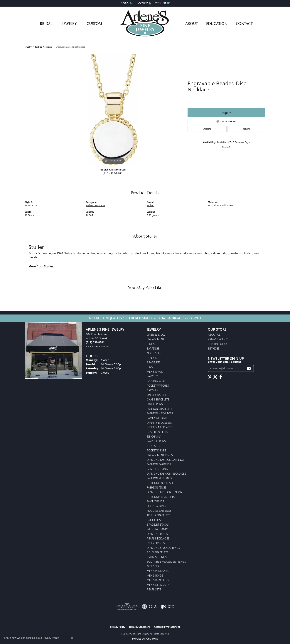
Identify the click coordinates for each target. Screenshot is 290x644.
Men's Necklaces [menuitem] (158, 585)
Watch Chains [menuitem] (156, 441)
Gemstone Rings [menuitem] (158, 469)
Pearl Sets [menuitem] (154, 589)
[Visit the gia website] (149, 607)
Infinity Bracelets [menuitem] (159, 423)
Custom (94, 23)
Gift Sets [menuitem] (153, 566)
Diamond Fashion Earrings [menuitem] (166, 460)
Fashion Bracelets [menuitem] (160, 409)
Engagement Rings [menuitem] (160, 455)
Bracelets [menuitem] (154, 362)
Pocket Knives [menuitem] (156, 450)
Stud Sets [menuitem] (153, 446)
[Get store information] (98, 346)
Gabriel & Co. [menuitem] (156, 335)
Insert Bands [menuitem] (156, 543)
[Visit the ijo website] (167, 607)
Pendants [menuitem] (154, 358)
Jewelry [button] (69, 23)
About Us (214, 335)
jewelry (28, 47)
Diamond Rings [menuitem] (157, 534)
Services (214, 349)
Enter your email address (225, 362)
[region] (114, 110)
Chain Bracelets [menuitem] (158, 399)
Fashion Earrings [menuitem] (159, 464)
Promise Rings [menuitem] (157, 557)
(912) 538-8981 (113, 173)
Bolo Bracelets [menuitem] (158, 552)
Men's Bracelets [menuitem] (158, 580)
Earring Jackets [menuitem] (158, 381)
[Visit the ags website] (127, 607)
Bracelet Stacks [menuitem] (158, 525)
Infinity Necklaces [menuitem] (160, 427)
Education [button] (217, 23)
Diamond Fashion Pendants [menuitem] (166, 492)
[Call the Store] (95, 342)
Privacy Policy (218, 339)
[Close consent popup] (72, 638)
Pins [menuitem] (150, 367)
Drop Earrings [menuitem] (157, 506)
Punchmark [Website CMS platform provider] (152, 639)
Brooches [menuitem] (154, 520)
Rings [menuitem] (151, 344)
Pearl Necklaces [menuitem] (158, 538)
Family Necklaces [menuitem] (159, 418)
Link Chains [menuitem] (155, 404)
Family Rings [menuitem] (155, 501)
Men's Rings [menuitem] (155, 576)
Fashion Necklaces (44, 47)
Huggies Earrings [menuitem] (159, 511)
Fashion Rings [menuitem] (157, 487)
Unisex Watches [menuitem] (157, 395)
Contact (244, 23)
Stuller (150, 205)
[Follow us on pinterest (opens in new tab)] (210, 377)
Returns (246, 129)
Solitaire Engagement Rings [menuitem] (166, 562)
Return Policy (218, 344)
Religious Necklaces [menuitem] (161, 483)
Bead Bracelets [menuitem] (157, 432)
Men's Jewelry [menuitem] (156, 372)
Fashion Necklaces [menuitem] (160, 413)
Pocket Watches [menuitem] (158, 386)
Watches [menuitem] (153, 376)
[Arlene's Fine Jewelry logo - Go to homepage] (145, 23)
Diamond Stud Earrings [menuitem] (163, 548)
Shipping (207, 129)
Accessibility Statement (167, 627)
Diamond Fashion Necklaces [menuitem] (166, 474)
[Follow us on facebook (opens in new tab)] (221, 377)
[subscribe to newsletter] (249, 368)
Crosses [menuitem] (152, 390)
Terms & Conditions (140, 627)
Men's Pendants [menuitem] (158, 571)
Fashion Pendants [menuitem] (159, 478)
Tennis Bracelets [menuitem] (159, 515)
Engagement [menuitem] (156, 339)
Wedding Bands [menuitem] (158, 529)
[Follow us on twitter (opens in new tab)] (215, 377)
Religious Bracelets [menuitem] (161, 497)
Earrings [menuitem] (153, 349)
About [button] (192, 23)
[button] (127, 3)
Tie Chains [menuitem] (154, 437)
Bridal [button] (46, 23)
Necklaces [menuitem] (154, 353)
